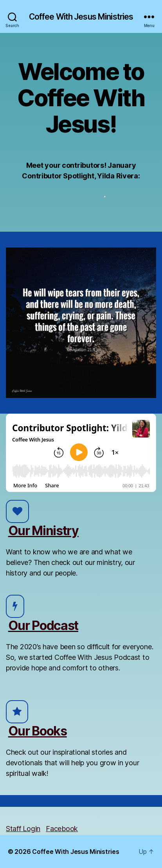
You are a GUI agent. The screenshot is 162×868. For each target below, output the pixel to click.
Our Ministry (43, 531)
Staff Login (23, 829)
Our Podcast (43, 626)
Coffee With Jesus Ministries (81, 17)
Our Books (38, 731)
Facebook (62, 829)
